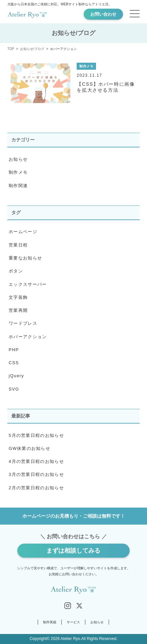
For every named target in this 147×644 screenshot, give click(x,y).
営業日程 (18, 245)
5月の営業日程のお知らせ (36, 435)
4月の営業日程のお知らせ (36, 461)
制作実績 (50, 622)
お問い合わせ (103, 14)
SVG (14, 389)
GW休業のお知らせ (29, 448)
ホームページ (23, 232)
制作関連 (18, 186)
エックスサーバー (28, 284)
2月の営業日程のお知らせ (36, 488)
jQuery (16, 376)
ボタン (16, 271)
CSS (14, 363)
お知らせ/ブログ (32, 49)
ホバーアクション (28, 337)
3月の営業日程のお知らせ (36, 474)
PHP (14, 350)
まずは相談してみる (73, 551)
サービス (73, 622)
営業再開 (18, 310)
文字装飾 (18, 297)
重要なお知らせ (25, 258)
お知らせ (18, 159)
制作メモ (18, 172)
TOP (11, 49)
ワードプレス (23, 323)
